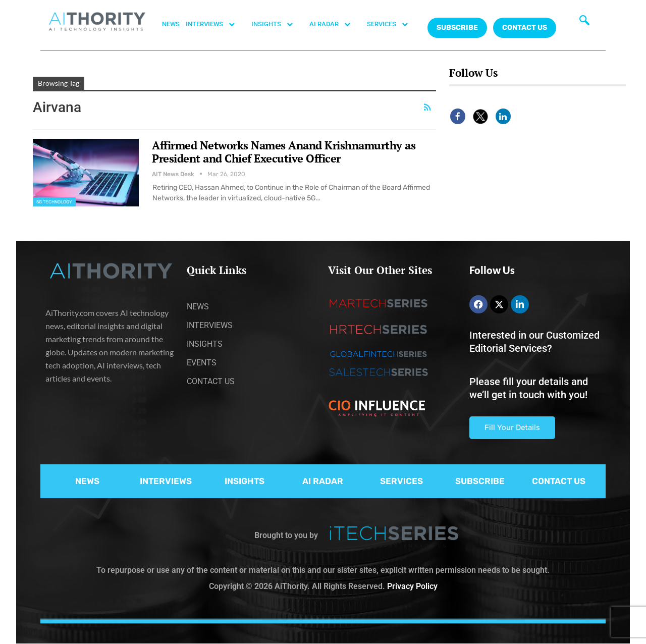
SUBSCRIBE (480, 481)
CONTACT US (525, 28)
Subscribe (457, 28)
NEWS (171, 24)
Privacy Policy (412, 586)
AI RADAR (335, 24)
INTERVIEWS (216, 24)
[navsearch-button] (584, 23)
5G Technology (54, 202)
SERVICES (393, 24)
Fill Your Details (512, 427)
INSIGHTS (277, 24)
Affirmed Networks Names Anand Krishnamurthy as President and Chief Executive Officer (284, 152)
